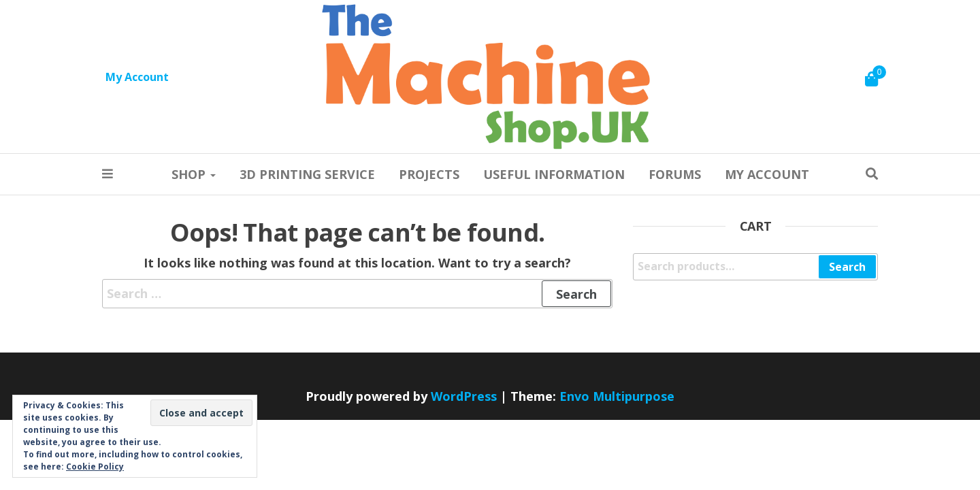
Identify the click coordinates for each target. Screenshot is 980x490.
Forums (675, 174)
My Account (137, 77)
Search (847, 267)
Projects (429, 174)
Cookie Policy (95, 467)
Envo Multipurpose (617, 396)
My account (767, 174)
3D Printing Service (307, 174)
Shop (194, 174)
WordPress (464, 396)
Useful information (554, 174)
